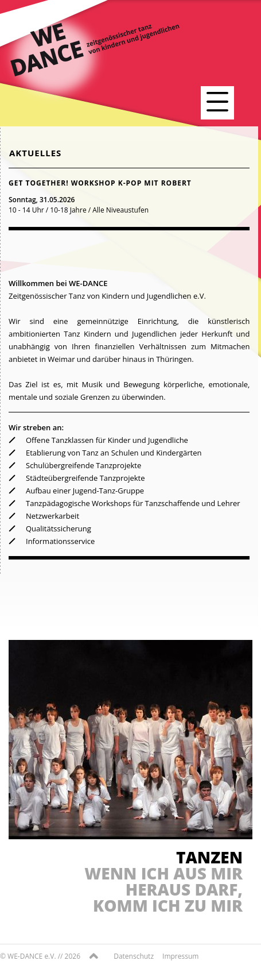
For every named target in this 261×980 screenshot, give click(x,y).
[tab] (129, 198)
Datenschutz (134, 956)
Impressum (180, 956)
